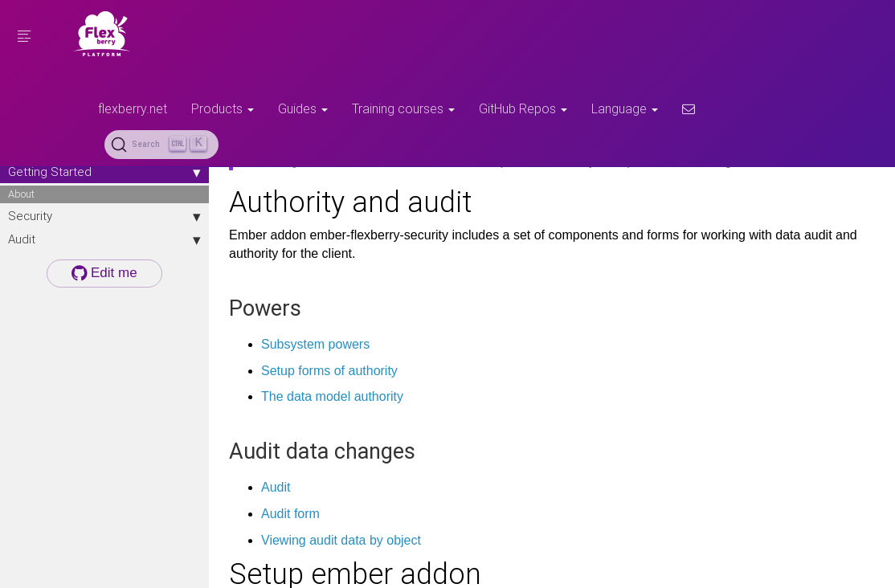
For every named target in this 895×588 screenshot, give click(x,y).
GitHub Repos (523, 108)
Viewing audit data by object (341, 540)
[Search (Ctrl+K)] (161, 145)
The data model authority (332, 396)
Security (104, 216)
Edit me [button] (104, 273)
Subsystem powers (315, 344)
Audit (104, 239)
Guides (303, 108)
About (21, 194)
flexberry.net (133, 108)
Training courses (403, 108)
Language (625, 108)
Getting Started (104, 172)
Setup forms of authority (329, 371)
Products (223, 108)
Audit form (290, 514)
